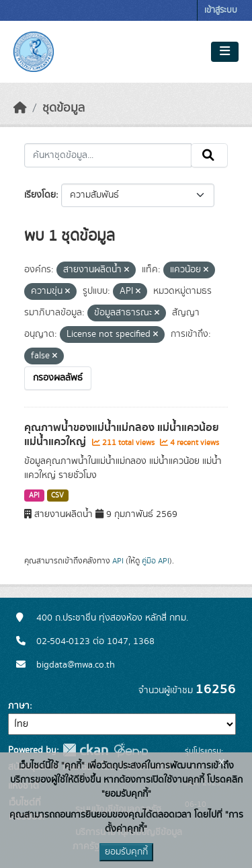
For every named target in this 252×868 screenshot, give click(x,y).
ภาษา (19, 706)
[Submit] (209, 155)
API (34, 496)
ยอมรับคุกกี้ (126, 852)
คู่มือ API (156, 561)
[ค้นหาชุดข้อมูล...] (108, 155)
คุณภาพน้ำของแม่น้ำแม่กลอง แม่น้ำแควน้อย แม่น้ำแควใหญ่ (122, 435)
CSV (57, 496)
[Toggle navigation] (225, 52)
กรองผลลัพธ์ (58, 378)
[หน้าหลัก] (20, 108)
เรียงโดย (40, 195)
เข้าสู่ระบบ (221, 10)
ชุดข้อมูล (64, 108)
